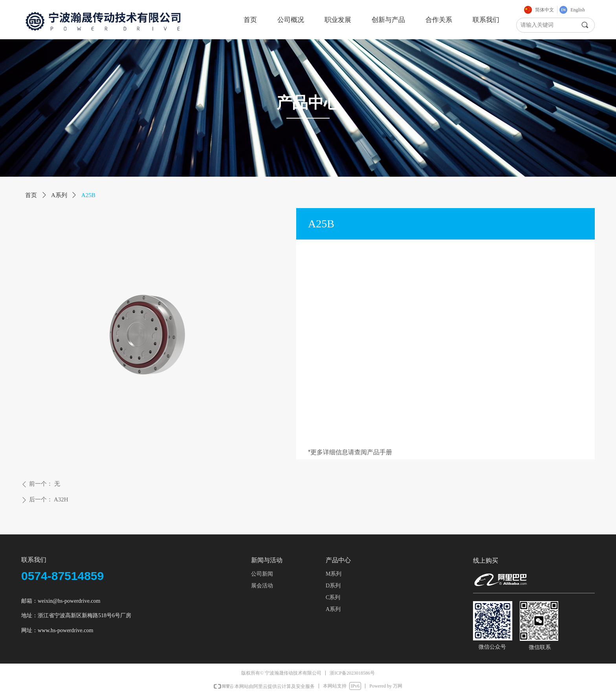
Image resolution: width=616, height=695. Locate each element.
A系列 (59, 195)
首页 (31, 195)
